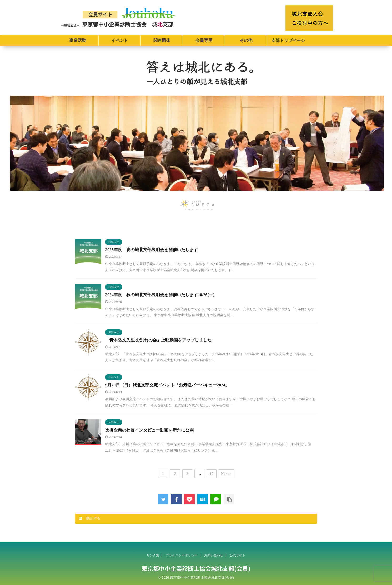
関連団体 (162, 40)
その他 (246, 40)
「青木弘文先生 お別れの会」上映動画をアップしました (158, 340)
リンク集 (153, 555)
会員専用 (204, 40)
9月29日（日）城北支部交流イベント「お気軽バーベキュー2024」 (167, 385)
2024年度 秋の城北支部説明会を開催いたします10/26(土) (160, 295)
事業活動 (78, 40)
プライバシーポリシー (182, 555)
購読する (90, 519)
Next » (226, 474)
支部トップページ (288, 40)
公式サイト (238, 555)
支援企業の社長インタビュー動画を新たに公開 (149, 430)
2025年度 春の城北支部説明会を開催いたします (152, 250)
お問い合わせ (214, 555)
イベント (120, 40)
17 (211, 474)
